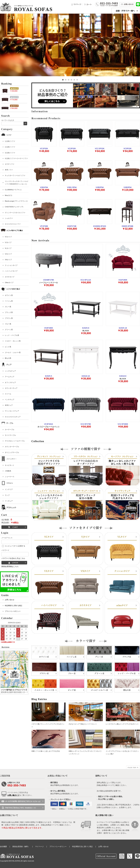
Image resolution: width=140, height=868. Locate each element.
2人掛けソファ (10, 147)
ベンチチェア (10, 400)
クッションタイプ (11, 265)
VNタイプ (8, 260)
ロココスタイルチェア (13, 417)
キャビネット (10, 465)
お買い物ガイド (13, 795)
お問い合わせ (10, 600)
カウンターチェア (11, 388)
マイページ (39, 847)
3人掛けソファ (10, 153)
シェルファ (9, 218)
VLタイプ (8, 248)
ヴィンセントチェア (12, 411)
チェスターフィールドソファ (15, 175)
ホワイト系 (9, 295)
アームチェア (10, 377)
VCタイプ (8, 237)
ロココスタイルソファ (13, 224)
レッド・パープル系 (12, 335)
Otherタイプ (9, 283)
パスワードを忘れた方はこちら (13, 558)
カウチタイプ (10, 277)
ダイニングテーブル (12, 452)
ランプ (7, 495)
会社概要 (3, 847)
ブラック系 (9, 312)
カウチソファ (10, 164)
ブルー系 (8, 324)
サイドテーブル (10, 435)
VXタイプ (8, 254)
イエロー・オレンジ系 (13, 341)
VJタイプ (8, 242)
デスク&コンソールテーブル (15, 441)
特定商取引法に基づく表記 (82, 847)
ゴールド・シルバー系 (13, 352)
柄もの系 (8, 358)
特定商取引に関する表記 (13, 606)
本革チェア (9, 405)
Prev (1, 45)
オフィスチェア (10, 382)
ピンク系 (8, 347)
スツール (8, 394)
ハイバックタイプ (11, 271)
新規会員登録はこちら (10, 566)
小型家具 (8, 471)
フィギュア (9, 501)
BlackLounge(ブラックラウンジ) (16, 201)
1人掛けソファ (10, 141)
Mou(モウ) (8, 195)
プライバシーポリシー (13, 611)
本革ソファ (9, 170)
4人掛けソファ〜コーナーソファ (16, 158)
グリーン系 (9, 330)
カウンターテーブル (12, 447)
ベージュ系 (9, 301)
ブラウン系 (9, 318)
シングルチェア (10, 371)
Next (139, 45)
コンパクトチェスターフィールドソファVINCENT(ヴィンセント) (17, 183)
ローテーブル (10, 430)
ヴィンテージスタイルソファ (15, 213)
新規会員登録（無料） (21, 847)
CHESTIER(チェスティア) (14, 207)
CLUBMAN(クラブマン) (13, 190)
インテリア (9, 489)
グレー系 (8, 307)
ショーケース (10, 477)
